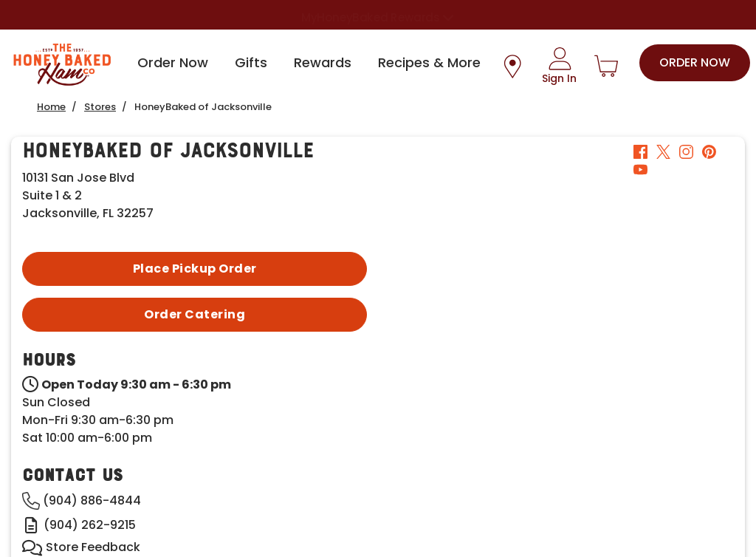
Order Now (173, 62)
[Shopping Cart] (606, 66)
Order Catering (195, 314)
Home (51, 107)
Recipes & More (429, 62)
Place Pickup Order (195, 269)
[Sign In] (559, 66)
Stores (100, 107)
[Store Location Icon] (512, 66)
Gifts (251, 62)
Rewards (323, 62)
